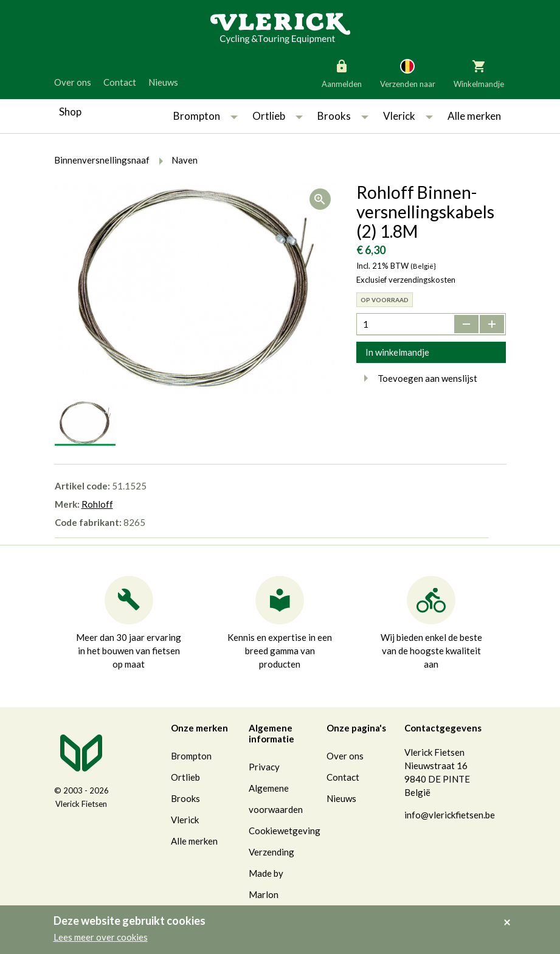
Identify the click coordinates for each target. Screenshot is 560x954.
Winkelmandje (479, 73)
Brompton (197, 116)
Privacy (264, 767)
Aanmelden (342, 73)
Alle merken (474, 116)
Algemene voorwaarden (276, 799)
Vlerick (399, 116)
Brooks (334, 116)
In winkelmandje (397, 352)
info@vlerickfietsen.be (450, 815)
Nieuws (163, 82)
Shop (70, 112)
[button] (234, 116)
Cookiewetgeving (285, 831)
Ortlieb (269, 116)
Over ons (73, 82)
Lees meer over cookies (101, 937)
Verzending (271, 852)
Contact (120, 82)
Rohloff (97, 504)
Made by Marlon (266, 884)
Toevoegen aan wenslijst (417, 378)
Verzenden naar (408, 73)
